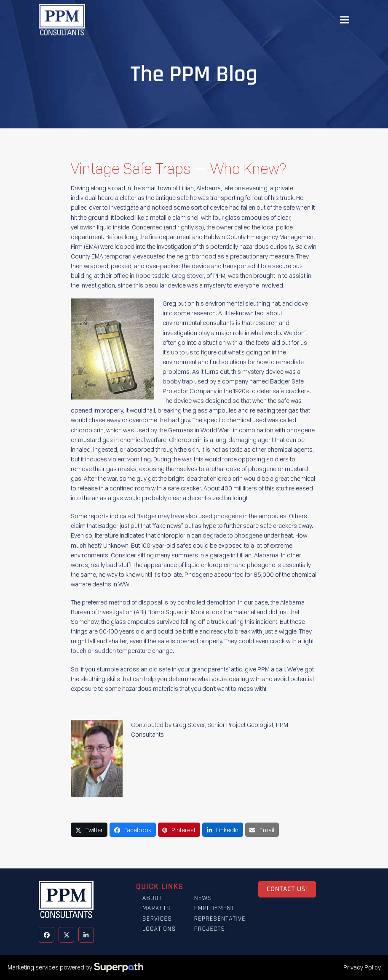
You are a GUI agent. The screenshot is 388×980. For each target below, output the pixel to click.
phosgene (228, 516)
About (152, 898)
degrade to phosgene (233, 535)
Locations (159, 929)
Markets (157, 908)
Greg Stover (188, 276)
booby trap (178, 381)
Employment (214, 908)
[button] (345, 20)
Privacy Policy (362, 967)
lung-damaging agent (244, 440)
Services (157, 919)
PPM (264, 669)
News (203, 898)
